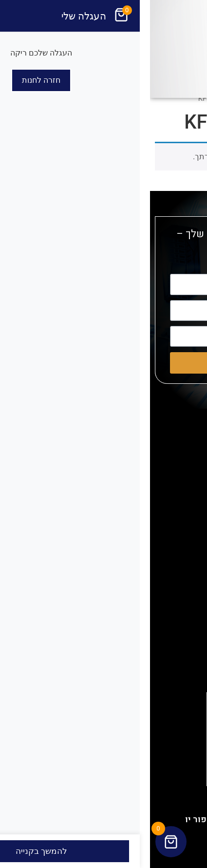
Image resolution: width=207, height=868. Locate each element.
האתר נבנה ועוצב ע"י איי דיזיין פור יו (104, 820)
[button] (194, 100)
